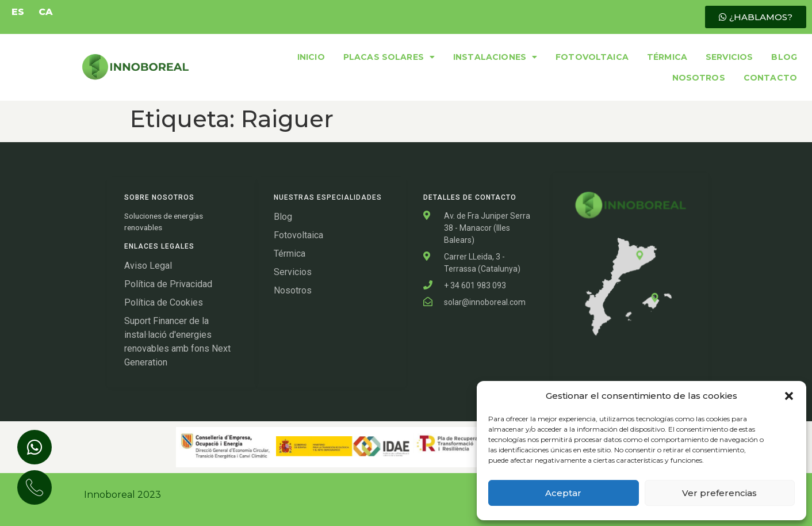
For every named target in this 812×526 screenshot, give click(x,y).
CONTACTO (770, 78)
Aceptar (563, 493)
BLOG (784, 57)
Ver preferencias (719, 493)
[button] (789, 396)
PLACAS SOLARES (389, 57)
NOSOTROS (699, 78)
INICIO (311, 57)
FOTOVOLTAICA (592, 57)
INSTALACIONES (495, 57)
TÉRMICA (667, 57)
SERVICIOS (729, 57)
